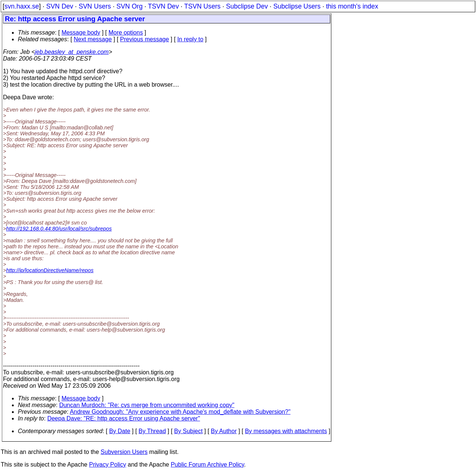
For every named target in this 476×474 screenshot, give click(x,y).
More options (126, 33)
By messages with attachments (286, 431)
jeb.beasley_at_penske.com (72, 52)
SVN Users (95, 6)
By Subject (188, 431)
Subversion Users (124, 452)
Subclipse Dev (247, 6)
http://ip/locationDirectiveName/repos (50, 270)
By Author (224, 431)
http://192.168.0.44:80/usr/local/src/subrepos (59, 229)
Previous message (145, 39)
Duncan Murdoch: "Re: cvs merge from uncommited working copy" (147, 405)
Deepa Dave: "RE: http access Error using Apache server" (124, 418)
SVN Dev (59, 6)
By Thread (152, 431)
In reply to (190, 39)
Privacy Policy (107, 465)
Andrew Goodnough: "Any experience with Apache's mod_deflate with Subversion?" (180, 412)
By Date (120, 431)
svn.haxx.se (22, 6)
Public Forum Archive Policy (207, 465)
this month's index (352, 6)
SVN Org (129, 6)
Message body (81, 33)
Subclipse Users (297, 6)
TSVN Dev (163, 6)
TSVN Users (202, 6)
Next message (93, 39)
